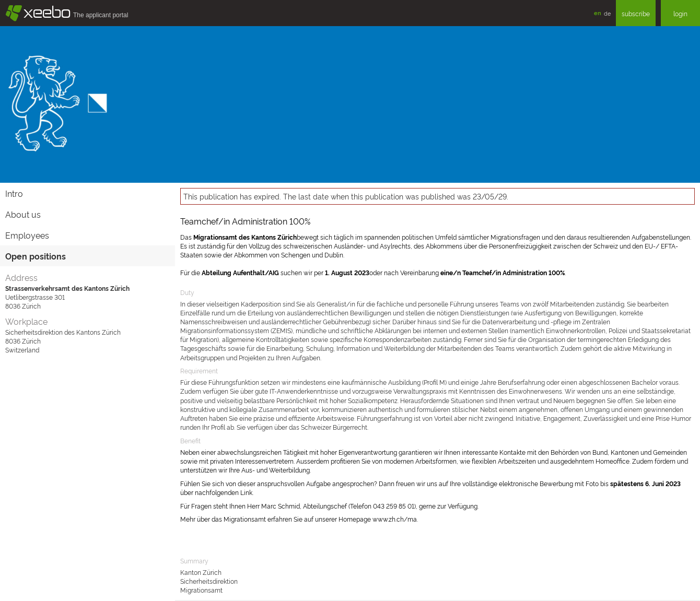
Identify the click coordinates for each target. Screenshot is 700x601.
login (680, 13)
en (598, 13)
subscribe (636, 13)
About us (23, 214)
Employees (27, 235)
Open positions (36, 256)
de (607, 13)
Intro (14, 193)
